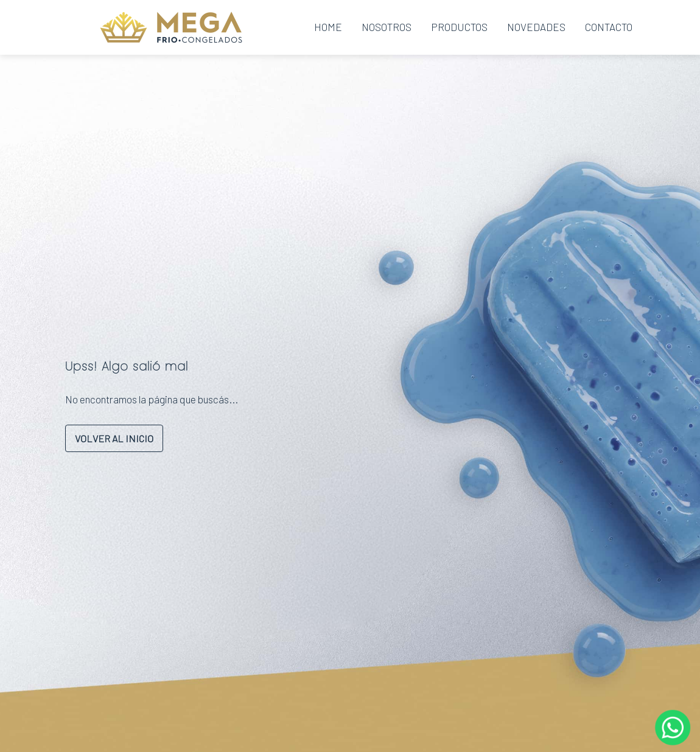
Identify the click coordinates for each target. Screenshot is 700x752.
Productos (459, 27)
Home (328, 27)
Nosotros (387, 27)
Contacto (609, 27)
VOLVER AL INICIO (114, 438)
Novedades (536, 27)
